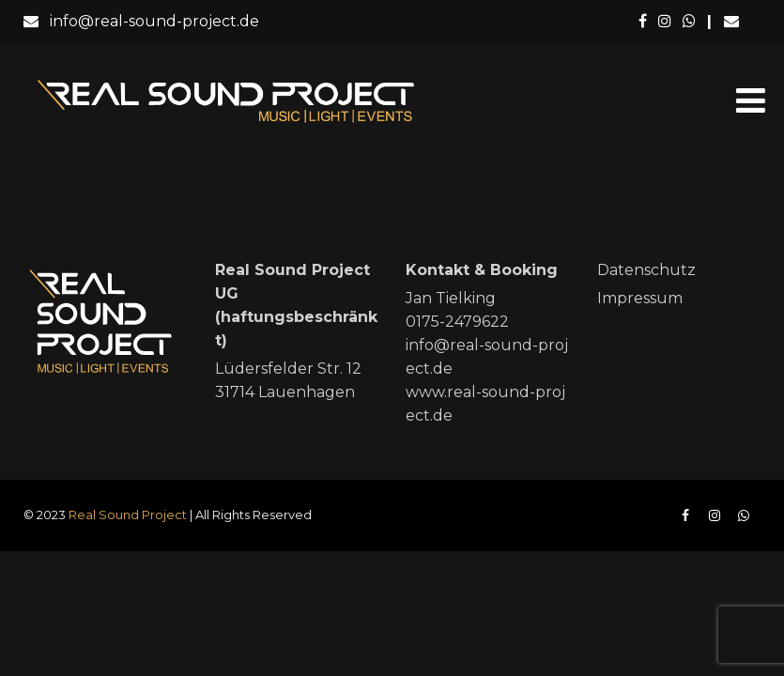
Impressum (640, 298)
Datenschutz (646, 270)
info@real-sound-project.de (141, 21)
